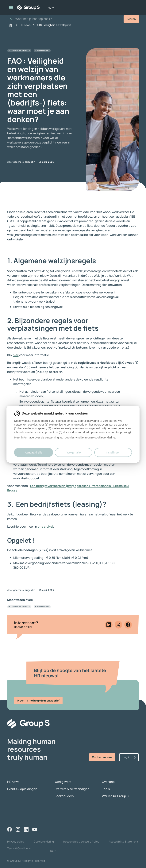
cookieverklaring (105, 437)
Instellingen (113, 452)
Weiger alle (74, 452)
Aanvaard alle (33, 452)
